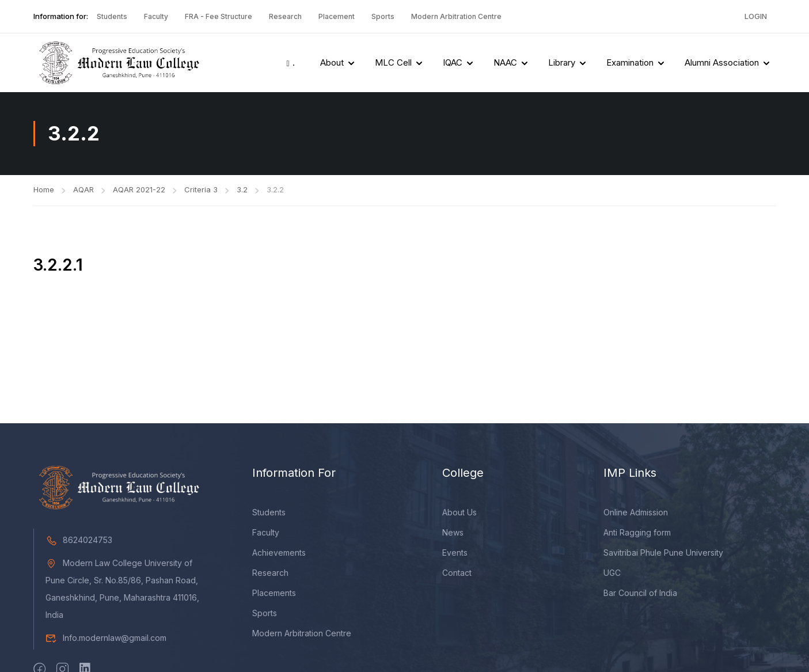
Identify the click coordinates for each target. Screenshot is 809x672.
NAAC (505, 62)
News (453, 534)
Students (112, 16)
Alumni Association (722, 62)
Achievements (279, 554)
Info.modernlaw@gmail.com (106, 639)
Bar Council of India (640, 595)
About (332, 62)
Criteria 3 (201, 189)
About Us (459, 514)
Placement (337, 16)
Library (562, 62)
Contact (457, 574)
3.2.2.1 (58, 265)
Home (44, 189)
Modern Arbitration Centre (456, 16)
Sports (383, 16)
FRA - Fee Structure (219, 16)
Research (285, 16)
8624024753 (79, 542)
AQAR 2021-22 (139, 189)
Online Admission (636, 514)
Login (756, 16)
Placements (274, 595)
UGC (612, 574)
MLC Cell (393, 62)
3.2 (242, 189)
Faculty (156, 16)
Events (455, 554)
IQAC (453, 62)
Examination (630, 62)
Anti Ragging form (637, 534)
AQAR (83, 189)
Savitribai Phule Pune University (663, 554)
